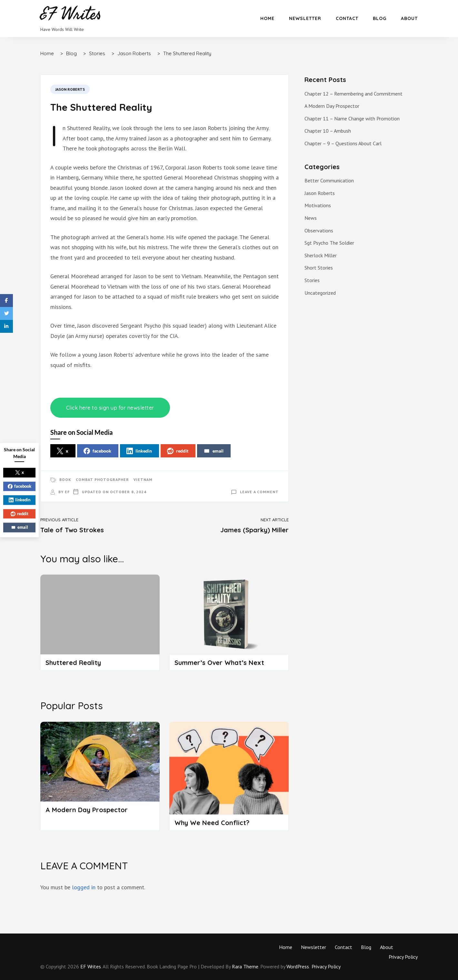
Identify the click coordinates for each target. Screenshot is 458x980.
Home (267, 18)
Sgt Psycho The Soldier (329, 243)
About (409, 18)
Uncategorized (320, 293)
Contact (347, 18)
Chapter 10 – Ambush (328, 131)
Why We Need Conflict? (212, 823)
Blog (380, 18)
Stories (312, 280)
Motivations (318, 205)
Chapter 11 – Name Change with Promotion (352, 118)
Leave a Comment (259, 492)
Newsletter (305, 18)
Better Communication (329, 180)
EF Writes (91, 966)
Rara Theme (245, 966)
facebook (97, 451)
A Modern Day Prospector (87, 810)
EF (67, 492)
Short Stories (319, 268)
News (311, 218)
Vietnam (143, 480)
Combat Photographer (102, 480)
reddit (178, 451)
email (214, 451)
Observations (319, 230)
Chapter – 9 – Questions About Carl (343, 143)
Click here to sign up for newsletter (110, 408)
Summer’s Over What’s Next (219, 663)
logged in (84, 887)
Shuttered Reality (73, 663)
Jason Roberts (70, 89)
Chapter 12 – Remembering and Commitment (353, 94)
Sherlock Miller (321, 255)
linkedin (139, 451)
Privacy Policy (403, 957)
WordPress (298, 966)
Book (65, 480)
